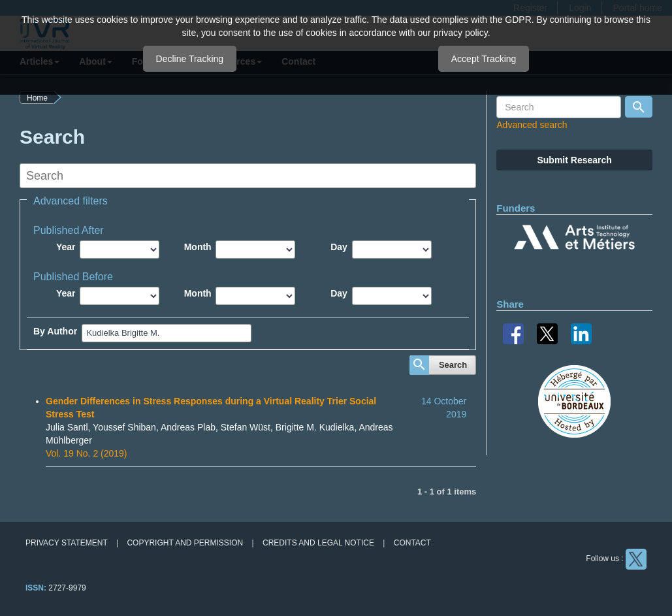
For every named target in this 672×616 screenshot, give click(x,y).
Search (453, 365)
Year (66, 247)
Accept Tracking (484, 59)
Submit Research (574, 160)
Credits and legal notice (318, 543)
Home (37, 98)
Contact (412, 543)
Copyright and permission (185, 543)
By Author (55, 331)
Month (198, 247)
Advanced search (532, 125)
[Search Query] (559, 107)
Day (339, 247)
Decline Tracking (190, 59)
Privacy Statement (67, 543)
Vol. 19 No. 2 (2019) (87, 453)
